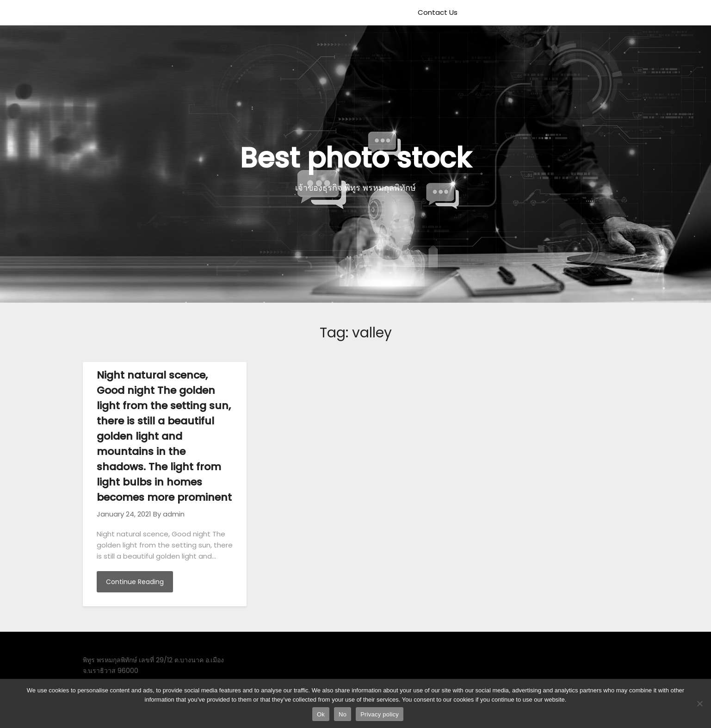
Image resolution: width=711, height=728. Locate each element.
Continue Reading (135, 582)
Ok (321, 714)
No (343, 714)
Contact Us (438, 12)
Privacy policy (380, 714)
